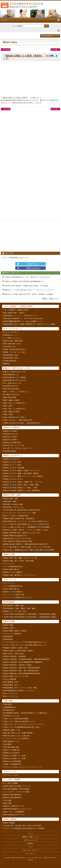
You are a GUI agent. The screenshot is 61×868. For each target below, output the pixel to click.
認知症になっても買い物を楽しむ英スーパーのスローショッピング (29, 290)
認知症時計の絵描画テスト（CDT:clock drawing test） (24, 318)
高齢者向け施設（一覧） (12, 730)
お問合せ (30, 843)
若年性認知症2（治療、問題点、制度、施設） (20, 608)
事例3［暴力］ (9, 406)
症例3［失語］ (9, 414)
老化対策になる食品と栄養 (13, 504)
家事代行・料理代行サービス (14, 806)
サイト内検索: (17, 26)
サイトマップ (30, 854)
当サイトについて (30, 840)
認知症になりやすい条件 (12, 462)
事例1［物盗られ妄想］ (12, 400)
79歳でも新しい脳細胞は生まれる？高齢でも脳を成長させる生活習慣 (29, 550)
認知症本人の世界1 (10, 437)
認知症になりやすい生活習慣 (14, 468)
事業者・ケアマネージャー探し (15, 352)
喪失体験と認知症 (10, 451)
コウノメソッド (9, 564)
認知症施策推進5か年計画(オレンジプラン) (19, 691)
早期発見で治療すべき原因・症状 (15, 648)
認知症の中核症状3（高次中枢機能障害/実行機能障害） (24, 662)
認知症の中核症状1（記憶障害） (15, 656)
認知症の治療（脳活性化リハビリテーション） (20, 575)
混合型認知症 (8, 636)
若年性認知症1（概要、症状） (14, 606)
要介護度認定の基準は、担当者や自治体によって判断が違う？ (26, 713)
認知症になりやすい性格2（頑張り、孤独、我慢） (22, 485)
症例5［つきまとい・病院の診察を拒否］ (18, 420)
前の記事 (7, 50)
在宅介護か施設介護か (11, 747)
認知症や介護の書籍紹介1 (13, 795)
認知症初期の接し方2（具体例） (15, 377)
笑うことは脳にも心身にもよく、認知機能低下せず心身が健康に (27, 527)
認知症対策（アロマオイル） (14, 507)
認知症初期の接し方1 (11, 375)
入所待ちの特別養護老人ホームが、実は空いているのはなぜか (27, 277)
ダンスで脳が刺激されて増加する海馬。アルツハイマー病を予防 (27, 547)
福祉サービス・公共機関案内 (14, 812)
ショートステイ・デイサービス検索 (16, 792)
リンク (30, 847)
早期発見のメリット (11, 335)
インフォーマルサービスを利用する (16, 739)
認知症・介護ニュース (50, 298)
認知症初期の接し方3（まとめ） (15, 380)
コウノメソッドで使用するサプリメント (18, 597)
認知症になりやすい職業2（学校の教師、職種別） (22, 473)
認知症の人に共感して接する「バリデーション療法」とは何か (26, 530)
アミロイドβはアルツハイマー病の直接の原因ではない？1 (25, 642)
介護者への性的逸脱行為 (12, 764)
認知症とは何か (9, 628)
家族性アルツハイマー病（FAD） (15, 611)
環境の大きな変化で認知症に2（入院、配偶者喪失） (22, 490)
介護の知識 (7, 704)
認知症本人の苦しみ (11, 434)
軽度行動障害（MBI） (11, 682)
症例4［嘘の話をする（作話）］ (15, 417)
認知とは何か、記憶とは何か (14, 654)
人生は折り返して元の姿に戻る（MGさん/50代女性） (23, 826)
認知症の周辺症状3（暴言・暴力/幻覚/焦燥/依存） (22, 671)
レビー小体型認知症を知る (13, 566)
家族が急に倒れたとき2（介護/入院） (17, 736)
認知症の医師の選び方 (11, 569)
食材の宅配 (7, 803)
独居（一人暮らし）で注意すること (16, 392)
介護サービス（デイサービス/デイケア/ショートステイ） (24, 724)
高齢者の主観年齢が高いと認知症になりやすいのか (22, 533)
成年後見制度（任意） (11, 358)
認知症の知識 (8, 625)
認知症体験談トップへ (50, 36)
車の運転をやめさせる (11, 394)
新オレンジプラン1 (10, 693)
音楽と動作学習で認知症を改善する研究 (18, 541)
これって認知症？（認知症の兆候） (16, 310)
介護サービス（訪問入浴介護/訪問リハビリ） (20, 721)
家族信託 (7, 364)
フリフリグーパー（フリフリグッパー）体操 (20, 513)
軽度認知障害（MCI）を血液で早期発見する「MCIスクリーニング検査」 (30, 324)
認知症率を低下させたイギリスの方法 (17, 538)
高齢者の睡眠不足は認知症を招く (15, 536)
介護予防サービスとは (11, 716)
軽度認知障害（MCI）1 (12, 685)
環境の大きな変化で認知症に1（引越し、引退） (21, 488)
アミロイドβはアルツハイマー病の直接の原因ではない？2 (25, 645)
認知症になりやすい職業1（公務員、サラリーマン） (22, 471)
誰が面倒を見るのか (11, 386)
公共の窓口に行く (10, 346)
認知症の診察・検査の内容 (13, 341)
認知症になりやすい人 (11, 459)
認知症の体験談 (9, 823)
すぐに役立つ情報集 (11, 783)
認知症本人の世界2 (10, 440)
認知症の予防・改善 (11, 499)
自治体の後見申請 (10, 361)
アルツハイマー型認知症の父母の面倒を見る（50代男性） (25, 828)
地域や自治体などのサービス (14, 815)
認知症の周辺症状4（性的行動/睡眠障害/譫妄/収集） (22, 673)
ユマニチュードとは (11, 775)
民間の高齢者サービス (11, 741)
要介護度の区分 (9, 710)
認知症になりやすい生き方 (13, 479)
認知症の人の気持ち (11, 431)
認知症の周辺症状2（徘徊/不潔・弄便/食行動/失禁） (22, 668)
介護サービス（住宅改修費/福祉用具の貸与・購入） (22, 727)
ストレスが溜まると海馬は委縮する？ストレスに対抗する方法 (26, 524)
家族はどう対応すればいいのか (15, 372)
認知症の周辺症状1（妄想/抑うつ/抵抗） (18, 665)
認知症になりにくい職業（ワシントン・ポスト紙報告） (24, 476)
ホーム (30, 833)
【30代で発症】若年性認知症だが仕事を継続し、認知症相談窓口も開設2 (30, 617)
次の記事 (54, 50)
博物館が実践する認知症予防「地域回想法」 (20, 518)
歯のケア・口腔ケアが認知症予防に (16, 516)
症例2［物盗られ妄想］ (12, 412)
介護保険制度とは (10, 707)
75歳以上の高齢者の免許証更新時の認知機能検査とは (24, 281)
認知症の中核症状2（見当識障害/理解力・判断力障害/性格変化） (27, 659)
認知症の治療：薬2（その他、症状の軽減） (19, 561)
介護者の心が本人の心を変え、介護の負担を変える (22, 423)
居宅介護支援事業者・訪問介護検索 (16, 789)
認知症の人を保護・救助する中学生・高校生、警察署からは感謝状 (29, 294)
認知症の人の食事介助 (11, 750)
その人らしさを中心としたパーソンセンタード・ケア (23, 767)
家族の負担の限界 (10, 397)
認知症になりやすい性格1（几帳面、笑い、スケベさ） (23, 482)
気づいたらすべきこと (11, 332)
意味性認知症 (8, 639)
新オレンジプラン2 (10, 696)
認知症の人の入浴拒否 (11, 753)
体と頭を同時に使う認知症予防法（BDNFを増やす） (23, 510)
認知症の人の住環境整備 (12, 761)
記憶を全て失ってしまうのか (14, 445)
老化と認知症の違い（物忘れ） (15, 313)
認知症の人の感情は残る (12, 442)
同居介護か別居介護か (11, 389)
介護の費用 (7, 744)
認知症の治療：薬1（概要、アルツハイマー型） (21, 558)
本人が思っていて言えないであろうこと (18, 448)
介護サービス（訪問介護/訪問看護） (17, 719)
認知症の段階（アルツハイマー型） (16, 676)
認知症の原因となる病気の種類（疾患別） (19, 651)
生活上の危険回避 (10, 679)
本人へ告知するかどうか (12, 383)
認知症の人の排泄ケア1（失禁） (15, 756)
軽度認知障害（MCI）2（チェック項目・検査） (21, 688)
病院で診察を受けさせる (12, 344)
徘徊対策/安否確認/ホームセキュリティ (18, 809)
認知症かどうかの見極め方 (13, 572)
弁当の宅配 (7, 800)
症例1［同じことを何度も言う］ (15, 409)
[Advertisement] (30, 80)
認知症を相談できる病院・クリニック (17, 786)
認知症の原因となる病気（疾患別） (25, 56)
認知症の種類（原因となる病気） (15, 631)
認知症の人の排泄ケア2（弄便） (15, 758)
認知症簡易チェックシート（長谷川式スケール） (21, 316)
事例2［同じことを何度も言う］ (15, 403)
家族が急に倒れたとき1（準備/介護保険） (19, 733)
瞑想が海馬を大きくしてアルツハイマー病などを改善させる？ (26, 521)
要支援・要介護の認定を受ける (15, 349)
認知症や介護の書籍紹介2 (13, 797)
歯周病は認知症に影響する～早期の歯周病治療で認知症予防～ (26, 544)
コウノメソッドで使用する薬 (14, 595)
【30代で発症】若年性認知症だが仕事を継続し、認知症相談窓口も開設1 (30, 614)
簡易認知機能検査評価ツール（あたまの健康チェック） (24, 321)
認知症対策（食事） (11, 501)
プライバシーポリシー (30, 850)
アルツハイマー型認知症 (12, 634)
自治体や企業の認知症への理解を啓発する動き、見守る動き (26, 286)
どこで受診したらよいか (12, 338)
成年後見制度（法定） (11, 355)
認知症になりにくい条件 (12, 465)
